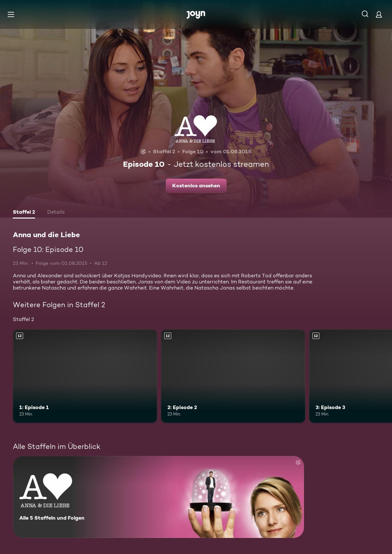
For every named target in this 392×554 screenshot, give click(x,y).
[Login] (379, 14)
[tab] (24, 213)
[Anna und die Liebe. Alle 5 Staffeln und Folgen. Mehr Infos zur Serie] (158, 497)
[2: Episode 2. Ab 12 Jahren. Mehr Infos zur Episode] (233, 376)
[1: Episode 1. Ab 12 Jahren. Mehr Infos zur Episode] (85, 376)
